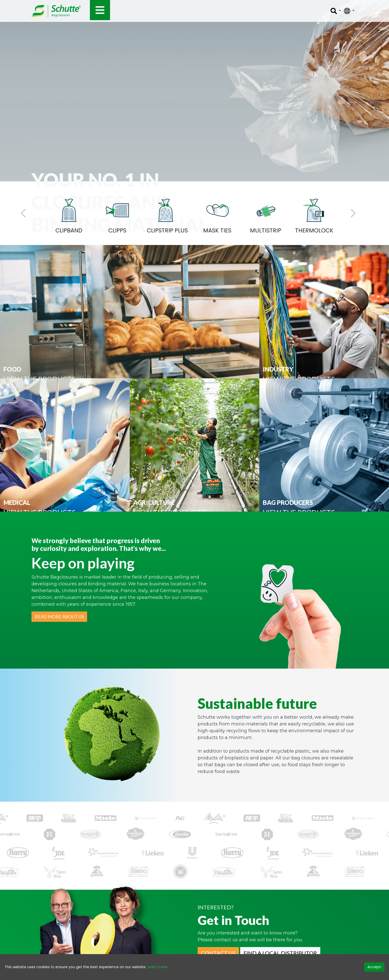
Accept (374, 967)
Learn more (157, 967)
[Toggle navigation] (100, 10)
